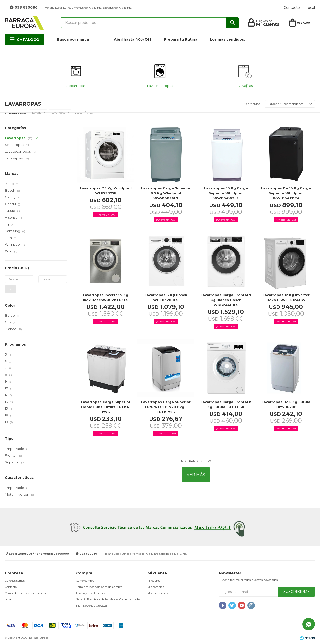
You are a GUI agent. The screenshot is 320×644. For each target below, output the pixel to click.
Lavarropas (58, 113)
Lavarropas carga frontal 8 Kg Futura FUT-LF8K (226, 404)
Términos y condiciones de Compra (99, 587)
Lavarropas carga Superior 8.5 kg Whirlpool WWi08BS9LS (166, 193)
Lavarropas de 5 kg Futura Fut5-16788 (286, 404)
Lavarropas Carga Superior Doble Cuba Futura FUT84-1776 (106, 407)
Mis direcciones (158, 593)
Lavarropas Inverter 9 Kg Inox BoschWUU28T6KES (106, 297)
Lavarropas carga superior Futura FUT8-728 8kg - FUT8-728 (166, 407)
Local (310, 8)
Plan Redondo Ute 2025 (92, 606)
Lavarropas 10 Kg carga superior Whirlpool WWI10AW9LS (226, 193)
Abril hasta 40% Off (133, 39)
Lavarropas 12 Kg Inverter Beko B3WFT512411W (286, 297)
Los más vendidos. (227, 39)
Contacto (292, 8)
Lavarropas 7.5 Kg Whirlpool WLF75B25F (106, 191)
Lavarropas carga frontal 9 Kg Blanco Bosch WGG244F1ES (226, 300)
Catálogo (28, 40)
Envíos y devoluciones (91, 593)
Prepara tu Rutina (181, 39)
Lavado (37, 113)
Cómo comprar (86, 581)
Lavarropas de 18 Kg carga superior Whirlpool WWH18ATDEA (286, 193)
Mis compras (156, 587)
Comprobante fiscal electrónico (25, 593)
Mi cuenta (154, 581)
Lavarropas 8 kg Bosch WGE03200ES (166, 297)
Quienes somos (15, 581)
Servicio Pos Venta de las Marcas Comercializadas (108, 599)
